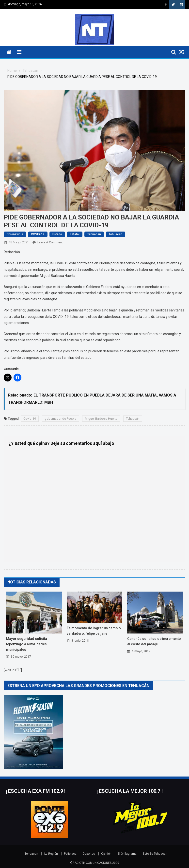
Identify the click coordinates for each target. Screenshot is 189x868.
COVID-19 (38, 234)
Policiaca (70, 854)
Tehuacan (94, 234)
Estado (57, 234)
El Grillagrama (127, 854)
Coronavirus (15, 234)
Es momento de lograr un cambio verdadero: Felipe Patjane (94, 631)
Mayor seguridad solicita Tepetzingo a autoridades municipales (27, 644)
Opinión (106, 854)
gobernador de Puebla (60, 419)
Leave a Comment (50, 242)
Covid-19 (30, 419)
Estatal (75, 234)
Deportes (89, 854)
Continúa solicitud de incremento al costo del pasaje (154, 641)
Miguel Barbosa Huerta (101, 419)
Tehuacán (116, 234)
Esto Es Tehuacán (155, 854)
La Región (51, 854)
